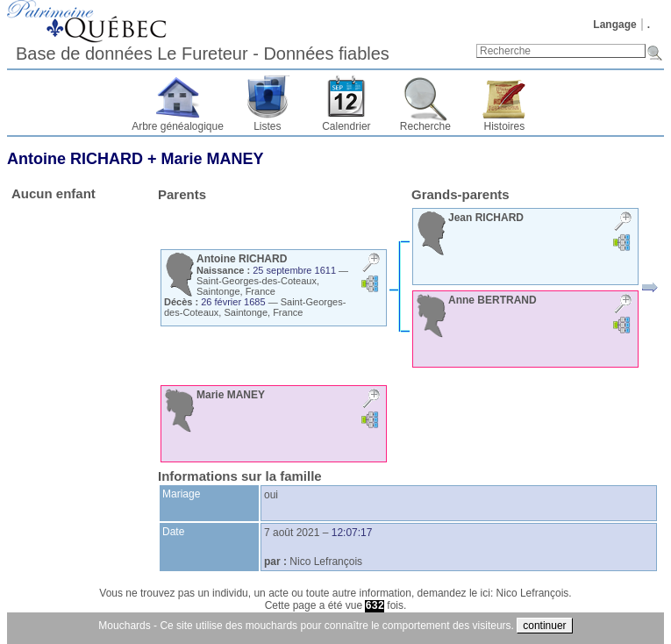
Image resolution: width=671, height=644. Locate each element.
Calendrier (346, 126)
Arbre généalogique (178, 126)
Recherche (425, 126)
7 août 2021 (292, 533)
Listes (267, 126)
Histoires (505, 126)
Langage (614, 25)
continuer (544, 626)
